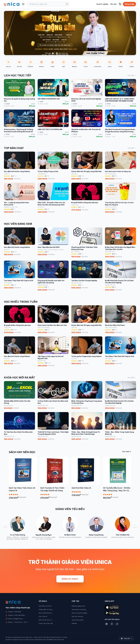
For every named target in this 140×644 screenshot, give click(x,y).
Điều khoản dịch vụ (45, 620)
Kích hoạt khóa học (45, 613)
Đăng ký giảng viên (78, 606)
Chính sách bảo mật (46, 623)
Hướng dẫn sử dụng (46, 609)
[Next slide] (132, 33)
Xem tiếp (132, 75)
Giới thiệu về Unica (45, 606)
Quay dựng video (78, 620)
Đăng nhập (129, 4)
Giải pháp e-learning (79, 609)
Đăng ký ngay (70, 579)
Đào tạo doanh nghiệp (79, 613)
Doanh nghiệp (102, 4)
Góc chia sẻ (43, 616)
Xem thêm (127, 452)
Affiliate (74, 623)
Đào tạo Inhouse (77, 616)
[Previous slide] (8, 33)
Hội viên (113, 4)
